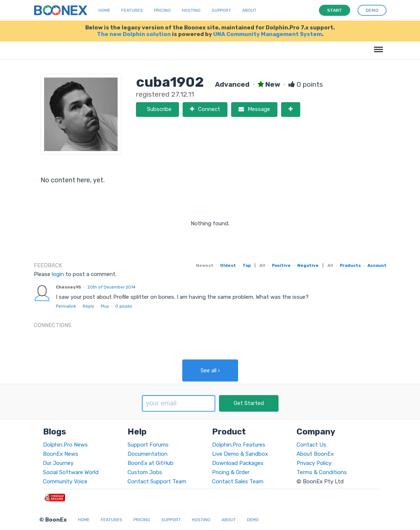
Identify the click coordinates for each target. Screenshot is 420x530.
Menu (377, 46)
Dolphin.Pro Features (239, 445)
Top (247, 265)
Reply (88, 306)
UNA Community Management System (268, 34)
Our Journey (58, 463)
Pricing (162, 10)
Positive (281, 265)
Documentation (148, 454)
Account (377, 265)
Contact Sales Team (238, 481)
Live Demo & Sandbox (240, 454)
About (249, 10)
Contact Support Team (157, 481)
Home (104, 10)
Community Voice (65, 481)
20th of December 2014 (112, 287)
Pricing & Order (231, 472)
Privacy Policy (314, 463)
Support (221, 10)
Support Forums (148, 445)
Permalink (66, 306)
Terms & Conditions (322, 472)
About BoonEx (315, 454)
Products (350, 265)
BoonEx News (61, 454)
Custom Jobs (145, 472)
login (58, 274)
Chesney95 (68, 287)
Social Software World (71, 472)
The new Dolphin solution (134, 34)
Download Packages (238, 463)
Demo (253, 520)
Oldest (228, 265)
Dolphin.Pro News (65, 445)
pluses (124, 306)
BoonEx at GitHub (150, 463)
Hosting (191, 10)
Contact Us (311, 445)
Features (132, 10)
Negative (308, 265)
